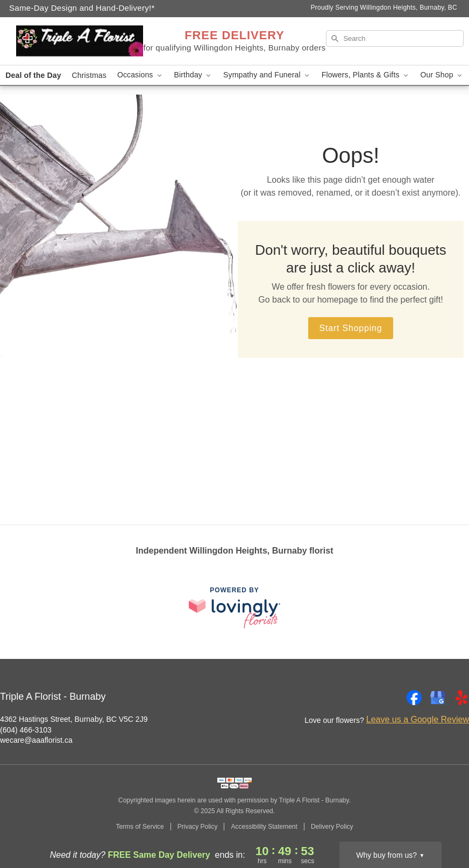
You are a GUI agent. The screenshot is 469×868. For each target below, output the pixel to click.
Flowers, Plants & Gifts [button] (366, 75)
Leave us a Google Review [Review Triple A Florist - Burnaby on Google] (418, 719)
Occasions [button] (140, 75)
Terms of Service (140, 827)
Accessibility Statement (264, 827)
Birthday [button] (194, 75)
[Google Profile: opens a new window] (438, 698)
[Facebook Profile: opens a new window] (414, 698)
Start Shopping (350, 328)
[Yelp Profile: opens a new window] (461, 698)
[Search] (395, 38)
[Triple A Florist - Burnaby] (80, 41)
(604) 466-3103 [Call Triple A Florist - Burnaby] (26, 730)
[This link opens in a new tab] (234, 608)
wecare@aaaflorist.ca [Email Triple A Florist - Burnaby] (36, 740)
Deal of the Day (33, 75)
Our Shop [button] (442, 75)
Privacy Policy (198, 827)
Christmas (89, 75)
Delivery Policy (332, 827)
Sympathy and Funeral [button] (267, 75)
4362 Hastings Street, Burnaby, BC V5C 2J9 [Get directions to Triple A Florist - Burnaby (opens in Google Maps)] (74, 719)
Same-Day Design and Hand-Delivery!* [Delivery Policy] (82, 8)
